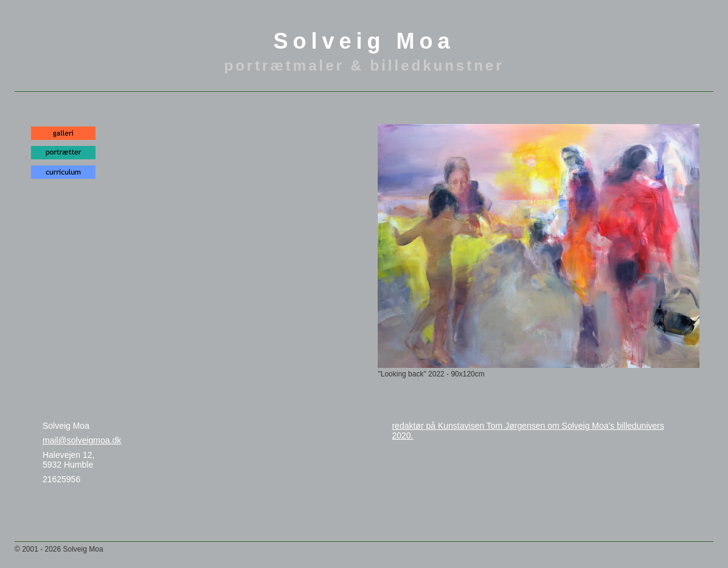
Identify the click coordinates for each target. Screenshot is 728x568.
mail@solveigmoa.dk (82, 440)
